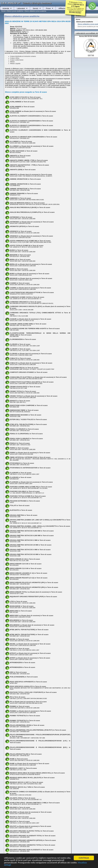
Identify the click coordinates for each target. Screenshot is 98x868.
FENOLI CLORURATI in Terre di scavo (24, 429)
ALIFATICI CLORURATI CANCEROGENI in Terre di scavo (31, 125)
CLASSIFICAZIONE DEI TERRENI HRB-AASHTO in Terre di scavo (35, 329)
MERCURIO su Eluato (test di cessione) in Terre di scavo (31, 616)
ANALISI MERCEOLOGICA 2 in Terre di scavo (27, 203)
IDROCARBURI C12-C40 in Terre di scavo (26, 568)
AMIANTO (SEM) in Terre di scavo (23, 170)
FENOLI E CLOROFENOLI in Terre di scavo (26, 434)
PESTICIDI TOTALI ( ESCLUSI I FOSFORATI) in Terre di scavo (33, 692)
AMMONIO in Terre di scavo (20, 198)
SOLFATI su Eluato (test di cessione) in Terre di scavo (30, 826)
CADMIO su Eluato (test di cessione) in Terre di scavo (30, 288)
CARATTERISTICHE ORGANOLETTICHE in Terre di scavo (32, 292)
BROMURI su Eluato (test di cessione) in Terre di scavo (31, 278)
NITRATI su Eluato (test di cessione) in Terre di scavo (30, 653)
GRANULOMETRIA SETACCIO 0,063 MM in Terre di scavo (32, 531)
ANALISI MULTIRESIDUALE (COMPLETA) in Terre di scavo (32, 212)
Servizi (35, 8)
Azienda (6, 8)
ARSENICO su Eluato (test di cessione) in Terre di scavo (31, 236)
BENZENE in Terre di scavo (20, 255)
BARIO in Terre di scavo (19, 250)
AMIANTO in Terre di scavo (20, 156)
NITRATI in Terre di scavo (20, 649)
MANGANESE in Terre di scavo (22, 606)
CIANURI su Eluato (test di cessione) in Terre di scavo (30, 319)
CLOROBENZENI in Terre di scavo (23, 339)
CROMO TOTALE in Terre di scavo (23, 391)
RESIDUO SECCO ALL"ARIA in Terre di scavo (27, 787)
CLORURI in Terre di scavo (20, 344)
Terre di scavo (21, 28)
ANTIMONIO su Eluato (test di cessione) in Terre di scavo (32, 222)
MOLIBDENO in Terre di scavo (21, 620)
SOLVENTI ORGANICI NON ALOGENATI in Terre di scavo (32, 850)
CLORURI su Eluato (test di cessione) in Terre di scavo (31, 354)
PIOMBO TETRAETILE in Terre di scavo (25, 716)
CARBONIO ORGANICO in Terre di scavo (25, 302)
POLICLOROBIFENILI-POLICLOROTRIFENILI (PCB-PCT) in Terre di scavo (38, 730)
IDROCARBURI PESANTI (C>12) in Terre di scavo (29, 578)
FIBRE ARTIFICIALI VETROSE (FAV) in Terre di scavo (30, 457)
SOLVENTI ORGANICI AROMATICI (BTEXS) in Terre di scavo (33, 840)
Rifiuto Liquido (15, 63)
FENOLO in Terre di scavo (20, 443)
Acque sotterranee (17, 60)
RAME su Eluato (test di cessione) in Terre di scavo (29, 764)
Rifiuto (12, 62)
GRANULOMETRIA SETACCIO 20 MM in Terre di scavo (31, 545)
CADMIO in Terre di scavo (20, 283)
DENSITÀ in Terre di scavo (20, 401)
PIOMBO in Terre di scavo (20, 706)
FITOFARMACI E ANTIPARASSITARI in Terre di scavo (30, 468)
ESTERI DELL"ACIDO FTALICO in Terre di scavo (28, 419)
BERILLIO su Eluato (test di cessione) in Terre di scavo (31, 264)
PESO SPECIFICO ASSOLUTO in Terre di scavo (28, 686)
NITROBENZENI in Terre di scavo (22, 663)
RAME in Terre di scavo (19, 759)
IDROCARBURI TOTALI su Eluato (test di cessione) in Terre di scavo (36, 592)
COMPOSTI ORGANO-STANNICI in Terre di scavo (29, 372)
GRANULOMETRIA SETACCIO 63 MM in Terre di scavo (31, 554)
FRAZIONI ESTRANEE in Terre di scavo (25, 501)
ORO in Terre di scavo (18, 672)
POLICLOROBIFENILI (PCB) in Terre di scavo (27, 725)
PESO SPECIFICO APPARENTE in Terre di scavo (28, 682)
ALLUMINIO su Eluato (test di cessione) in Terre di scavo (32, 146)
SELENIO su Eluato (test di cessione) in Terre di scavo (31, 812)
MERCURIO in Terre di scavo (21, 611)
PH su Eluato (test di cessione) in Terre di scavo (28, 702)
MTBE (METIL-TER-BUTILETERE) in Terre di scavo (29, 630)
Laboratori (21, 8)
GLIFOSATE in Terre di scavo (21, 510)
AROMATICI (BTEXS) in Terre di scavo (24, 226)
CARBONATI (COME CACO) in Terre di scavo (27, 297)
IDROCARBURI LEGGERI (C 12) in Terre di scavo (29, 573)
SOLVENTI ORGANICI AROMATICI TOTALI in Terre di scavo (32, 845)
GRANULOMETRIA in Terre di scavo (24, 515)
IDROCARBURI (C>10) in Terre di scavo (25, 559)
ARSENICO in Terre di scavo (21, 231)
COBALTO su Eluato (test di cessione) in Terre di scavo (31, 363)
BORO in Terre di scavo (19, 269)
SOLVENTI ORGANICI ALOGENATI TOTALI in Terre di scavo (33, 836)
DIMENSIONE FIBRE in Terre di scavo (24, 410)
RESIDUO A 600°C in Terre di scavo (23, 768)
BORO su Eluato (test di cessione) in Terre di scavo (30, 274)
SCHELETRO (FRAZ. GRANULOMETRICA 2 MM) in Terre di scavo (35, 803)
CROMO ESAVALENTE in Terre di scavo (25, 387)
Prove (48, 8)
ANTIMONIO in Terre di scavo (21, 217)
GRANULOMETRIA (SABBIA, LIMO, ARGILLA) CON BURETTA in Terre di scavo (40, 526)
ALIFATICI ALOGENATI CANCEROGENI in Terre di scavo (31, 116)
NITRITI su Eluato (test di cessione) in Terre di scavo (30, 658)
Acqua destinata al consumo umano (23, 56)
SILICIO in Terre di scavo (19, 817)
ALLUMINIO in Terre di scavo (21, 141)
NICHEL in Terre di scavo (19, 639)
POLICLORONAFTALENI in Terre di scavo (26, 754)
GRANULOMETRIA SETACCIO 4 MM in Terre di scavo (30, 550)
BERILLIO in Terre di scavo (20, 260)
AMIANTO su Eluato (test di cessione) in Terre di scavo (31, 175)
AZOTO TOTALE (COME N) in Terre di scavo (27, 246)
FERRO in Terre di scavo (19, 448)
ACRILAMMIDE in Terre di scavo (22, 102)
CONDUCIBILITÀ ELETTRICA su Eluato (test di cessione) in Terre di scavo (38, 377)
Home (3, 11)
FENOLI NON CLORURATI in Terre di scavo (26, 439)
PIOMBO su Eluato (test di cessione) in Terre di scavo (30, 711)
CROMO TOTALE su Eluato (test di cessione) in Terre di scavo (34, 396)
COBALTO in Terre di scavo (20, 358)
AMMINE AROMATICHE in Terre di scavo (25, 179)
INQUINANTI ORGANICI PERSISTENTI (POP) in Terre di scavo (33, 597)
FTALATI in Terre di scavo (20, 505)
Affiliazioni (63, 8)
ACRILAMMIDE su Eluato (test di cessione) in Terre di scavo (33, 111)
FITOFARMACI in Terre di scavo (22, 463)
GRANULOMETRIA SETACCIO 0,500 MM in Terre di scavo (32, 536)
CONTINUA (84, 858)
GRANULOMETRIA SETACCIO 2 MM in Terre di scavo (30, 540)
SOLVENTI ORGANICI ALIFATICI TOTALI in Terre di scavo (32, 831)
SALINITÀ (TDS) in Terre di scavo (23, 798)
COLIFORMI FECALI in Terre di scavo (24, 368)
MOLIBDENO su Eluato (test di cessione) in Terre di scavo (32, 625)
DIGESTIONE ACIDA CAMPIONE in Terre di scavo (29, 405)
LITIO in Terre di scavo (18, 601)
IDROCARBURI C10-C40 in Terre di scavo (26, 564)
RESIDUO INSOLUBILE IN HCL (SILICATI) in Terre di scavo (32, 778)
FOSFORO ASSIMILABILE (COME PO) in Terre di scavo (31, 487)
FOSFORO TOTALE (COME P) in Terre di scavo (28, 496)
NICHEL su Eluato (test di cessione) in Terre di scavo (30, 644)
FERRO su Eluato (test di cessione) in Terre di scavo (30, 453)
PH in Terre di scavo (18, 697)
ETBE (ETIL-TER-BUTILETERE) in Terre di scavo (28, 424)
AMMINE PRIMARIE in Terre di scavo (24, 193)
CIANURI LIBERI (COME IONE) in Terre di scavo (28, 324)
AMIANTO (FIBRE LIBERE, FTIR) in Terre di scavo (29, 160)
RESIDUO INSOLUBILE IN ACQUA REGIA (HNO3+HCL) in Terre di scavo (37, 773)
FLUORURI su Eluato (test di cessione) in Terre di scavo (31, 482)
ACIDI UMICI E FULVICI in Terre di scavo (25, 97)
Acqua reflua (15, 58)
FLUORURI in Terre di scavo (21, 473)
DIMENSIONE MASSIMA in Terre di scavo (26, 415)
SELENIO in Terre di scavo (20, 807)
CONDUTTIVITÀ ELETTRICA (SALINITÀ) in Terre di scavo (32, 382)
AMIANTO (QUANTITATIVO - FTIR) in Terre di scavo (29, 165)
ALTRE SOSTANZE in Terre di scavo (24, 151)
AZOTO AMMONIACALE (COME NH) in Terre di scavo (30, 241)
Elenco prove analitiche (15, 11)
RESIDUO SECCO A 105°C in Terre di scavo (26, 782)
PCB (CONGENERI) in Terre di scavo (24, 677)
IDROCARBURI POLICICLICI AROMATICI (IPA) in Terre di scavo (34, 582)
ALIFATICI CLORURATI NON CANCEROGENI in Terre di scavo (33, 137)
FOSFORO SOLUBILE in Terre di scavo (25, 491)
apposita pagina (61, 87)
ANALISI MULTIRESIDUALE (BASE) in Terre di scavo (30, 207)
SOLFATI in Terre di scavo (20, 821)
